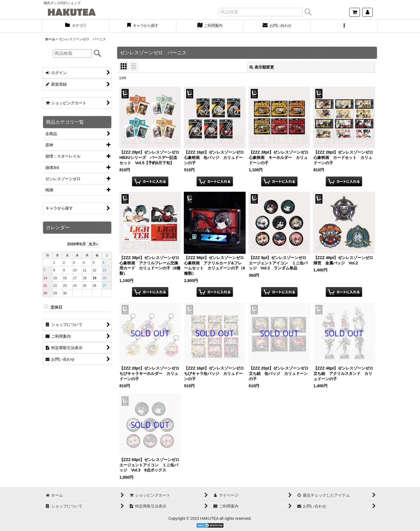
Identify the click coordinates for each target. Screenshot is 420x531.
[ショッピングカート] (355, 12)
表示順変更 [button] (262, 67)
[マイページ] (367, 12)
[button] (344, 26)
